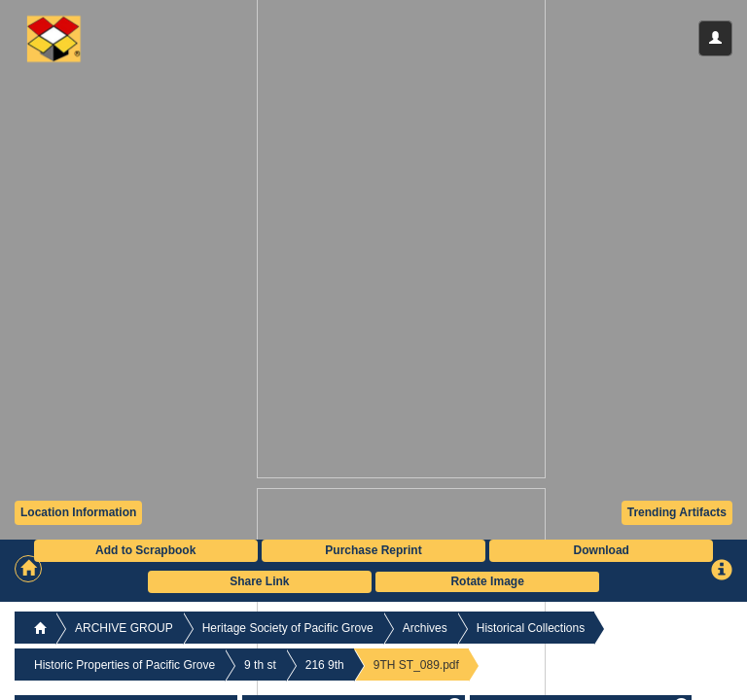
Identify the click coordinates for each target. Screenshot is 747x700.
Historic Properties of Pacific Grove (124, 665)
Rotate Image (487, 581)
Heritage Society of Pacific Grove (288, 628)
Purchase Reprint (373, 550)
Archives (425, 628)
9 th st (260, 665)
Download (602, 550)
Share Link (259, 581)
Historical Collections (531, 628)
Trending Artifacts (677, 512)
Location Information (78, 512)
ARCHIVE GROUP (124, 628)
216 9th (325, 665)
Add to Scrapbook (145, 550)
